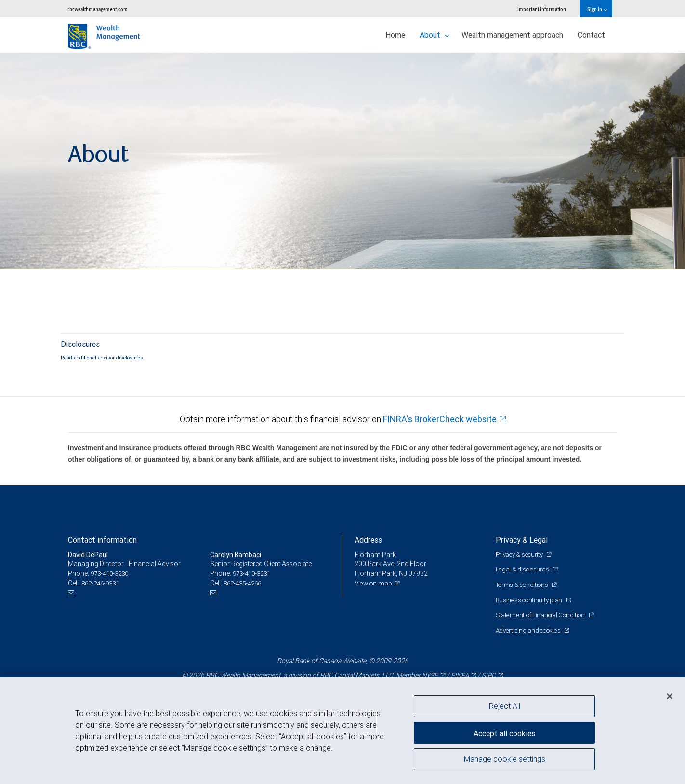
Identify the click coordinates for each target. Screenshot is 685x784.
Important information (542, 9)
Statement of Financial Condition (544, 615)
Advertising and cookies (531, 630)
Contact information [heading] (102, 540)
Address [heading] (368, 540)
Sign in (597, 9)
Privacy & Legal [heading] (522, 540)
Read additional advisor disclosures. (103, 358)
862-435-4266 (245, 583)
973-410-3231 (254, 573)
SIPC (490, 675)
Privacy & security (522, 554)
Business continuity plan (531, 600)
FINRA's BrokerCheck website (440, 419)
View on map (374, 583)
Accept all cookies (504, 731)
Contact (591, 35)
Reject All (505, 706)
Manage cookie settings (505, 761)
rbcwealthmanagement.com (98, 9)
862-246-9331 (103, 583)
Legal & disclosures (524, 569)
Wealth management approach (512, 35)
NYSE (428, 675)
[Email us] (72, 592)
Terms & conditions (525, 585)
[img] (342, 161)
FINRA (460, 675)
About (435, 35)
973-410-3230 (112, 573)
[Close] (670, 696)
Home (395, 35)
